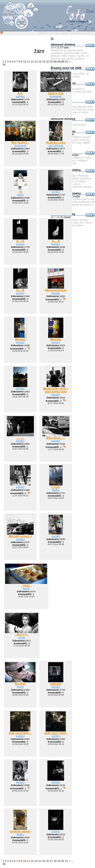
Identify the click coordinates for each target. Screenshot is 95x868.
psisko (20, 96)
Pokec (65, 33)
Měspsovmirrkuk (56, 290)
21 (66, 62)
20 (63, 62)
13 (36, 62)
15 (44, 62)
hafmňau (56, 684)
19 (59, 62)
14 (40, 62)
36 (4, 65)
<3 (20, 192)
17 (51, 62)
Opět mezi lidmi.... (20, 733)
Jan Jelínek (56, 146)
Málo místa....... (56, 438)
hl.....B (20, 241)
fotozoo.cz (78, 33)
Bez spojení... (20, 143)
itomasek (56, 96)
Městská (56, 339)
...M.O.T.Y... (22, 635)
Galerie (42, 33)
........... (20, 438)
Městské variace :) (20, 536)
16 (47, 62)
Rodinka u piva (56, 143)
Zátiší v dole (56, 93)
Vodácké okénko (20, 831)
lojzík (20, 195)
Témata (54, 33)
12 (32, 62)
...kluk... (26, 585)
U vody (56, 487)
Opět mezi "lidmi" (56, 733)
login (90, 33)
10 (25, 62)
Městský (20, 339)
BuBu (56, 490)
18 (55, 62)
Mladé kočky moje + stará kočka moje (56, 390)
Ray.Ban (20, 684)
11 (28, 62)
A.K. (20, 93)
